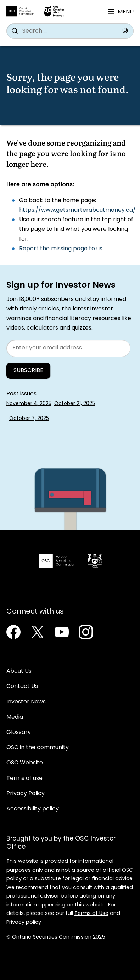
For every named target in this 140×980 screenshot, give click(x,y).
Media (15, 717)
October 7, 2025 (29, 419)
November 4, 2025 (29, 404)
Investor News (26, 702)
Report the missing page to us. (61, 249)
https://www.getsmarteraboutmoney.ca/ (77, 210)
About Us (19, 671)
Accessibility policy (33, 809)
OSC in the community (38, 748)
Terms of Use (91, 914)
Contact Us (22, 686)
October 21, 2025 (75, 404)
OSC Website (25, 763)
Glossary (19, 733)
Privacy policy (24, 922)
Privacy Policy (26, 794)
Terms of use (24, 779)
